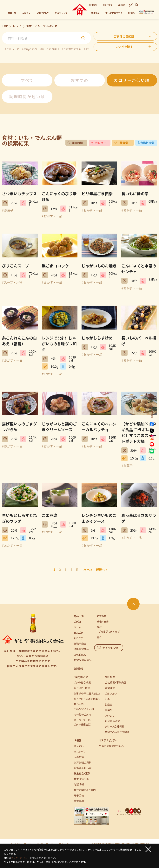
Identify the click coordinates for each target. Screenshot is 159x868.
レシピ (17, 26)
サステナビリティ (108, 740)
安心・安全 (103, 621)
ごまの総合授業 (82, 682)
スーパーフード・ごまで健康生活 (83, 722)
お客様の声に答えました (87, 693)
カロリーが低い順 (132, 80)
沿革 (107, 699)
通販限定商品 (81, 649)
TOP (5, 26)
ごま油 (77, 621)
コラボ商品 (80, 655)
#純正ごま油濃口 (49, 49)
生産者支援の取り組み (111, 746)
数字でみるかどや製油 (117, 732)
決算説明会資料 (83, 762)
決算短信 (79, 757)
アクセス (109, 716)
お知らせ (79, 668)
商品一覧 (79, 616)
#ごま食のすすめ (71, 49)
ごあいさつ (111, 693)
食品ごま (79, 633)
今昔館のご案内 (82, 715)
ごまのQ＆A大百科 (84, 709)
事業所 (109, 710)
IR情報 (78, 740)
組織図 (109, 704)
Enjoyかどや (81, 677)
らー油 (77, 627)
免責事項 (79, 801)
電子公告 (79, 795)
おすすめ (80, 80)
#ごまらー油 (12, 49)
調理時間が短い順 (27, 96)
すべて (27, 80)
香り (99, 637)
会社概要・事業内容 (116, 682)
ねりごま (78, 638)
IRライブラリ (80, 746)
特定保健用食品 (83, 660)
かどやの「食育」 (83, 688)
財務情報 (79, 784)
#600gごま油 (29, 49)
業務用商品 (80, 644)
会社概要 (110, 677)
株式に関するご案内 (85, 790)
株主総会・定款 (82, 773)
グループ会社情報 (115, 726)
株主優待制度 (81, 779)
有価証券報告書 (83, 768)
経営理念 (110, 688)
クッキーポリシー (20, 858)
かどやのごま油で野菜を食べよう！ (87, 701)
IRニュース (79, 751)
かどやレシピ (108, 648)
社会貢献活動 (112, 721)
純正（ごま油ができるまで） (109, 629)
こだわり (102, 616)
